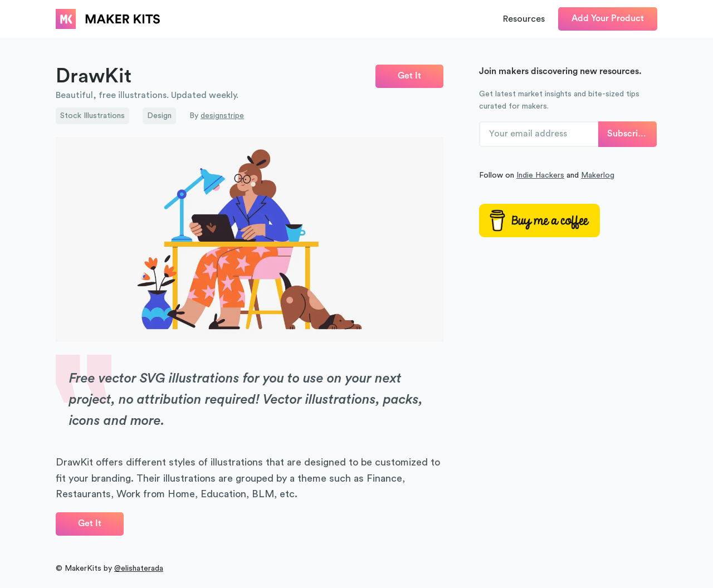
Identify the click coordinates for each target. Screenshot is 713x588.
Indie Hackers (540, 175)
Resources (524, 19)
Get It (409, 76)
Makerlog (598, 175)
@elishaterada (139, 569)
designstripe (222, 116)
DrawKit (94, 76)
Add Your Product (608, 18)
